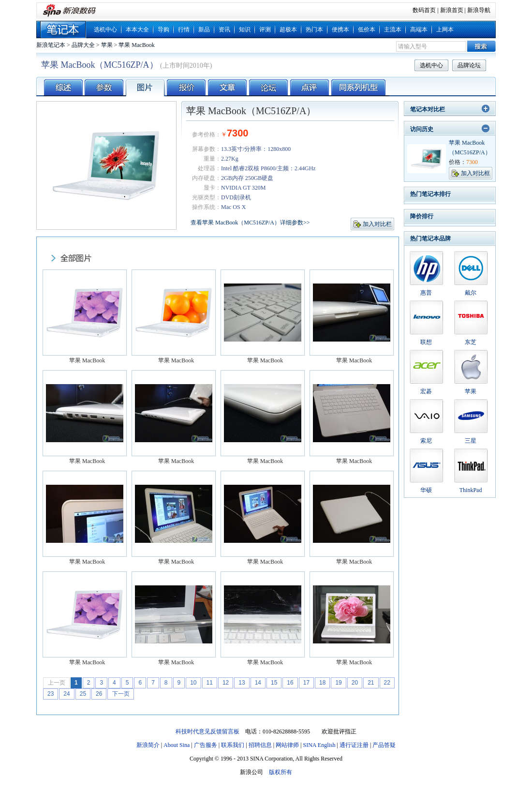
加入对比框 (475, 173)
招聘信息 (260, 745)
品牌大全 (83, 45)
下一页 (121, 694)
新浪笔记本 (51, 45)
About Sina (177, 745)
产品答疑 (384, 745)
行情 (184, 30)
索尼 (426, 441)
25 (83, 694)
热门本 (314, 30)
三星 (471, 441)
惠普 (426, 293)
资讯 (224, 30)
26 (99, 694)
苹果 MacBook (136, 45)
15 (274, 683)
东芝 (471, 342)
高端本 (419, 30)
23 (51, 694)
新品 (204, 30)
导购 (163, 30)
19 (338, 683)
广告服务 (206, 745)
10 (193, 683)
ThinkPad (471, 490)
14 (258, 683)
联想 (426, 342)
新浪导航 (479, 10)
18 (322, 683)
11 (210, 683)
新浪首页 (452, 10)
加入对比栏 (377, 224)
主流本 (393, 30)
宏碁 (426, 391)
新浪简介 (148, 745)
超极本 (288, 30)
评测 (265, 30)
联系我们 (233, 745)
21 (371, 683)
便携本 (340, 30)
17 (306, 683)
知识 (245, 30)
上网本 (445, 30)
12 (226, 683)
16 (290, 683)
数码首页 (424, 10)
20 (355, 683)
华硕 (426, 490)
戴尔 (471, 293)
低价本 (367, 30)
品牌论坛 (469, 65)
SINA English (319, 745)
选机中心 (105, 30)
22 (387, 683)
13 (242, 683)
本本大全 (137, 30)
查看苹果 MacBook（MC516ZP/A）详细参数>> (250, 223)
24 (66, 694)
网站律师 (287, 745)
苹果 (107, 45)
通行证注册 (354, 745)
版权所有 (281, 772)
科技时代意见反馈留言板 (207, 731)
